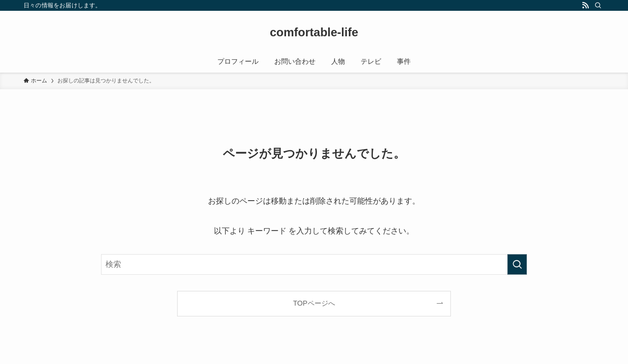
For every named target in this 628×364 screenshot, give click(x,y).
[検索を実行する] (517, 264)
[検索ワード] (314, 264)
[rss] (585, 5)
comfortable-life (314, 32)
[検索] (598, 5)
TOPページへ (314, 303)
